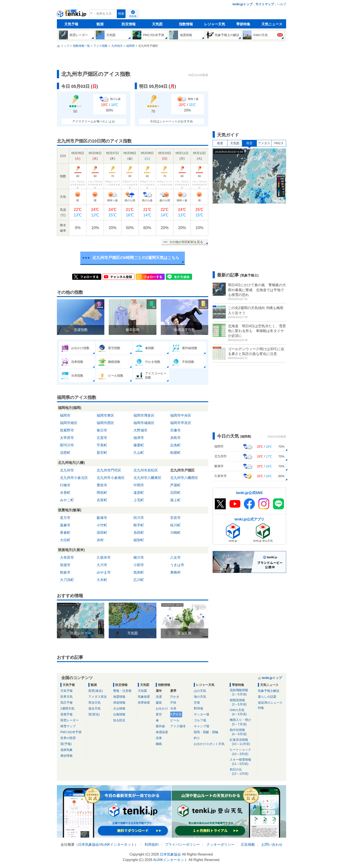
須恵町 (65, 453)
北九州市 (67, 470)
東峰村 (175, 572)
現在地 (133, 16)
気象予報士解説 (269, 691)
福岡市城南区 (144, 423)
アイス (177, 714)
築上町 (175, 500)
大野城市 (140, 430)
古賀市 (102, 438)
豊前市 (102, 485)
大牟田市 (67, 558)
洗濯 (159, 697)
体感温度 (162, 732)
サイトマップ (265, 4)
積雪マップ (68, 726)
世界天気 (66, 697)
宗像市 (175, 430)
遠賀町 (139, 493)
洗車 (159, 738)
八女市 (175, 558)
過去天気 (94, 708)
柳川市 (139, 558)
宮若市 (175, 518)
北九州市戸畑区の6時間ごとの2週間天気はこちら (136, 258)
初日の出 (242, 772)
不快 (173, 703)
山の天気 (200, 691)
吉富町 (102, 500)
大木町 (102, 580)
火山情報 (119, 708)
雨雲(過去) (95, 691)
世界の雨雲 (68, 738)
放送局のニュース (270, 703)
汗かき (175, 697)
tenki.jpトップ (242, 4)
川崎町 (175, 533)
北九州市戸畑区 (182, 470)
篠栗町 (139, 445)
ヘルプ (282, 4)
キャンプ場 (201, 726)
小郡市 (139, 565)
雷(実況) (94, 714)
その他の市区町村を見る (186, 242)
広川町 (139, 580)
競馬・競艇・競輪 (206, 732)
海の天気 (200, 697)
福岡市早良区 (181, 423)
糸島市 (175, 438)
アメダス (264, 143)
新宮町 (102, 453)
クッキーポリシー (220, 845)
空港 (197, 703)
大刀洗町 (67, 580)
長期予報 (66, 714)
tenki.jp (72, 15)
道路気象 (66, 750)
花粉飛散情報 (242, 692)
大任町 (65, 540)
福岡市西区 (105, 423)
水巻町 (65, 493)
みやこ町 (67, 500)
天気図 (157, 24)
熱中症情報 (242, 732)
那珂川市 (67, 445)
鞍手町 (139, 525)
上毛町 (139, 500)
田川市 (139, 518)
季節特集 (243, 24)
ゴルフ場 (200, 720)
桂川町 (175, 525)
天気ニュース (272, 24)
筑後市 (65, 565)
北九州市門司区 (109, 470)
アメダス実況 (98, 697)
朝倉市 (65, 572)
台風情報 (119, 714)
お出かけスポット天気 (209, 744)
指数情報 (186, 24)
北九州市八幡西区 (184, 478)
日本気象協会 (89, 845)
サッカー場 (201, 714)
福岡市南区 (69, 423)
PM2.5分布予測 (71, 732)
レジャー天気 (215, 24)
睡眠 (159, 744)
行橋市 (65, 485)
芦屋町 (175, 485)
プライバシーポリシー (182, 845)
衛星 (220, 143)
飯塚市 (102, 518)
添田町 (102, 533)
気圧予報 (66, 703)
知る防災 (119, 720)
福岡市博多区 (144, 415)
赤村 (100, 540)
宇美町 (102, 445)
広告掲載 (248, 845)
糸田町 (139, 533)
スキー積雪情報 (242, 762)
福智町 (139, 540)
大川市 (102, 565)
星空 (159, 714)
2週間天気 (67, 708)
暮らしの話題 (267, 697)
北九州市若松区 (146, 470)
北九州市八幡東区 (147, 478)
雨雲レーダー (70, 720)
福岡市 (65, 415)
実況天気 (94, 703)
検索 (121, 14)
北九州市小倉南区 (111, 478)
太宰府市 (67, 438)
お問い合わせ (272, 845)
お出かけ (162, 708)
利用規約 (152, 845)
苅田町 (175, 493)
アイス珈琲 (178, 726)
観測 (100, 24)
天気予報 (71, 24)
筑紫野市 (67, 430)
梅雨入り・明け (242, 722)
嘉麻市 (65, 525)
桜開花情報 (242, 702)
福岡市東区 (105, 415)
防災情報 (129, 24)
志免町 (175, 445)
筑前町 (139, 572)
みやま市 (104, 572)
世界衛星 (144, 703)
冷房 (173, 708)
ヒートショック (242, 752)
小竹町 (102, 525)
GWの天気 (242, 712)
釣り (197, 738)
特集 (261, 708)
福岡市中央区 (181, 415)
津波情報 (119, 703)
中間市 (139, 485)
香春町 (65, 533)
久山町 (139, 453)
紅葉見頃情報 (242, 742)
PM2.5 (279, 143)
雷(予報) (66, 744)
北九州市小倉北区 (74, 478)
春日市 (102, 430)
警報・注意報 (122, 691)
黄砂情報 (66, 756)
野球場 (198, 708)
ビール (175, 720)
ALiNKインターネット (117, 845)
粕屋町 (175, 453)
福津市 (139, 438)
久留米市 (104, 558)
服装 (159, 703)
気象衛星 (144, 697)
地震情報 (119, 697)
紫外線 (160, 726)
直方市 (65, 518)
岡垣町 (102, 493)
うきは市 (177, 565)
